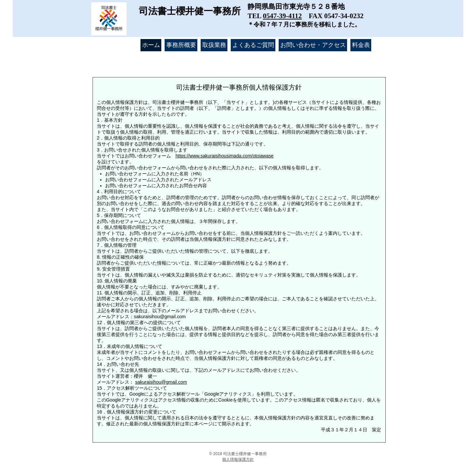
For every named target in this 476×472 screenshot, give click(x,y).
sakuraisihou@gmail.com (160, 317)
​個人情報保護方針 (238, 459)
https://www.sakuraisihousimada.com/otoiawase (224, 156)
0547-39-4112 (282, 16)
